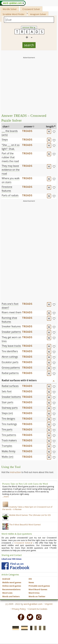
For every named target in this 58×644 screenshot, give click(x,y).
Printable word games (39, 586)
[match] (54, 131)
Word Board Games (38, 589)
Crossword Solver (31, 9)
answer (28, 126)
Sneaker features (11, 326)
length (50, 126)
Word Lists (7, 593)
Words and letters (11, 596)
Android (6, 579)
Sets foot (7, 391)
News (31, 582)
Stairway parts (10, 408)
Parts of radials (10, 195)
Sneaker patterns (11, 332)
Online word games (12, 586)
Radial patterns (10, 373)
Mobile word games (12, 582)
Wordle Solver (10, 9)
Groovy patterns (11, 368)
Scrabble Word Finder (14, 14)
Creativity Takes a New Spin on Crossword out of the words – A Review (27, 508)
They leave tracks (11, 346)
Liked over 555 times (12, 559)
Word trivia (34, 593)
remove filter (29, 27)
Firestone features (7, 189)
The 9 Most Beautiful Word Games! (25, 525)
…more (5, 497)
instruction (15, 472)
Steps (5, 140)
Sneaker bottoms (11, 397)
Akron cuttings (10, 357)
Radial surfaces (10, 386)
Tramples (7, 446)
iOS (30, 579)
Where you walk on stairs (11, 180)
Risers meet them (12, 312)
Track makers (9, 440)
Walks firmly (9, 451)
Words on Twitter (37, 596)
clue (5, 126)
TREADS (27, 131)
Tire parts (7, 429)
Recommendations (11, 589)
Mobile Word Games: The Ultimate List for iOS (30, 515)
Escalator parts (10, 362)
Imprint (49, 604)
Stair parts (8, 402)
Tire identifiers (10, 351)
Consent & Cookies (38, 609)
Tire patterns (9, 435)
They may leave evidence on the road (11, 170)
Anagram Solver (38, 14)
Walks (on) (8, 457)
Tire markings (9, 424)
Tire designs (8, 419)
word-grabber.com (33, 604)
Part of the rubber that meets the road (10, 157)
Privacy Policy (19, 609)
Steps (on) (7, 413)
